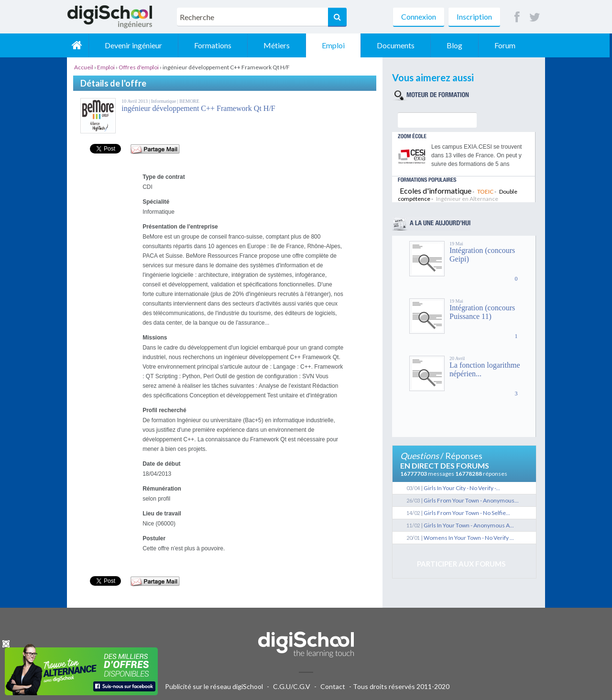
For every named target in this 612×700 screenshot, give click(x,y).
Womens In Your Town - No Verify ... (469, 538)
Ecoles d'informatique (436, 191)
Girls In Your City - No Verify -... (462, 488)
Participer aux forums (461, 564)
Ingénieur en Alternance (467, 199)
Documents (398, 45)
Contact (333, 686)
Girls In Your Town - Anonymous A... (469, 525)
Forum (507, 45)
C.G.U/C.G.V (292, 686)
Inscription (474, 16)
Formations (215, 45)
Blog (457, 45)
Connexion (419, 16)
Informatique (164, 101)
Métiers (279, 45)
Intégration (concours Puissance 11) (482, 312)
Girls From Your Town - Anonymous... (471, 500)
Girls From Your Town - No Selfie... (467, 513)
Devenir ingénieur (136, 45)
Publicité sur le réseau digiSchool (214, 686)
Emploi (336, 45)
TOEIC (485, 191)
